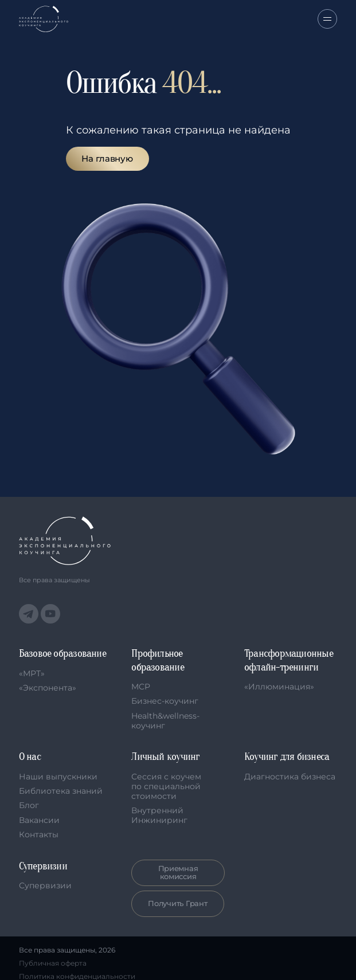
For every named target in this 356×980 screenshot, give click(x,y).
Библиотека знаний (61, 791)
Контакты (39, 834)
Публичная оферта (53, 963)
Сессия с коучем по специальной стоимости (166, 786)
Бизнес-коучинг (165, 701)
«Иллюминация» (279, 687)
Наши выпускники (58, 777)
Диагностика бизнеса (290, 777)
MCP (141, 687)
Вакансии (39, 820)
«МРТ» (32, 673)
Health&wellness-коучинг (165, 721)
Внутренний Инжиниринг (159, 815)
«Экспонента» (48, 688)
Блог (29, 805)
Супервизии (45, 885)
